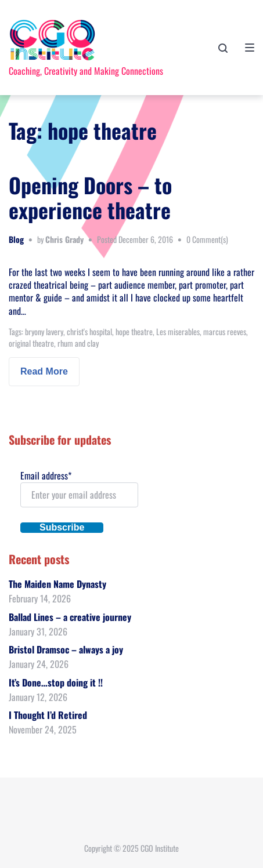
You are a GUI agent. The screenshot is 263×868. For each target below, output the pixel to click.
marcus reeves (225, 331)
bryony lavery (44, 331)
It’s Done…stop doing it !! (56, 682)
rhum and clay (78, 343)
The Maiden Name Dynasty (57, 584)
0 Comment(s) (207, 239)
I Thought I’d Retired (48, 715)
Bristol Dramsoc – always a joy (66, 649)
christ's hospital (89, 331)
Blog (16, 239)
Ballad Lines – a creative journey (70, 617)
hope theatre (134, 331)
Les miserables (178, 331)
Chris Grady (64, 239)
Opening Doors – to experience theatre (90, 197)
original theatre (31, 343)
